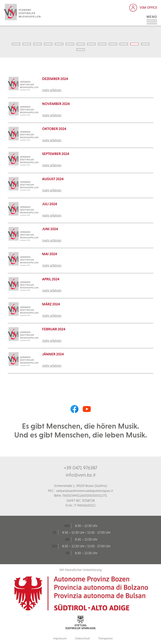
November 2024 (56, 104)
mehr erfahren (52, 90)
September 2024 (56, 154)
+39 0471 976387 (80, 468)
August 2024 (53, 179)
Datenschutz (82, 638)
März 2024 (51, 304)
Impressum (60, 638)
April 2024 (51, 279)
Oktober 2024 (54, 129)
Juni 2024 (50, 229)
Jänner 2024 (53, 354)
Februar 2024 (54, 329)
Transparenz (106, 638)
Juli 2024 (50, 204)
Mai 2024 (50, 254)
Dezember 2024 (55, 79)
